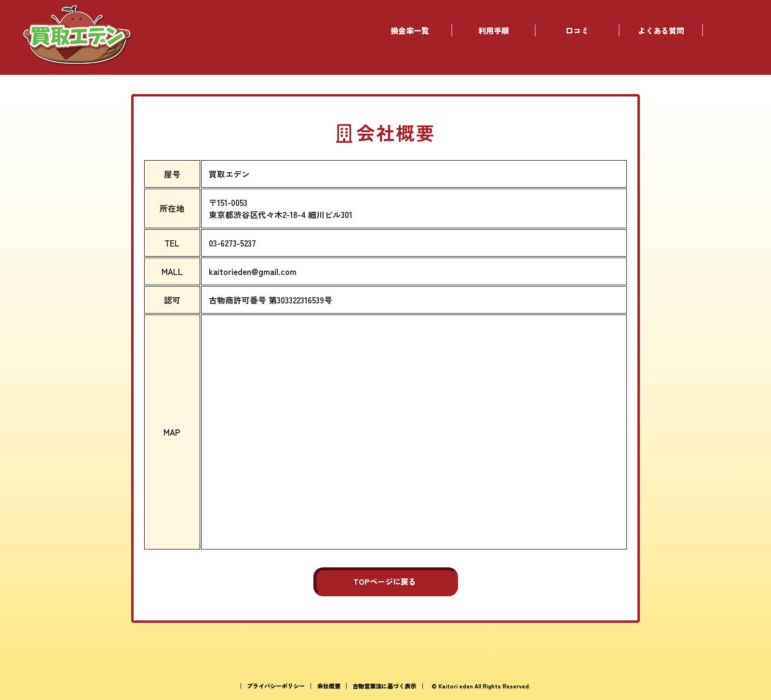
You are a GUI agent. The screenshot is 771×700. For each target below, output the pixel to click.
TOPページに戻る (385, 581)
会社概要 (329, 686)
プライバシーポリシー (276, 686)
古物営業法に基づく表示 (384, 686)
